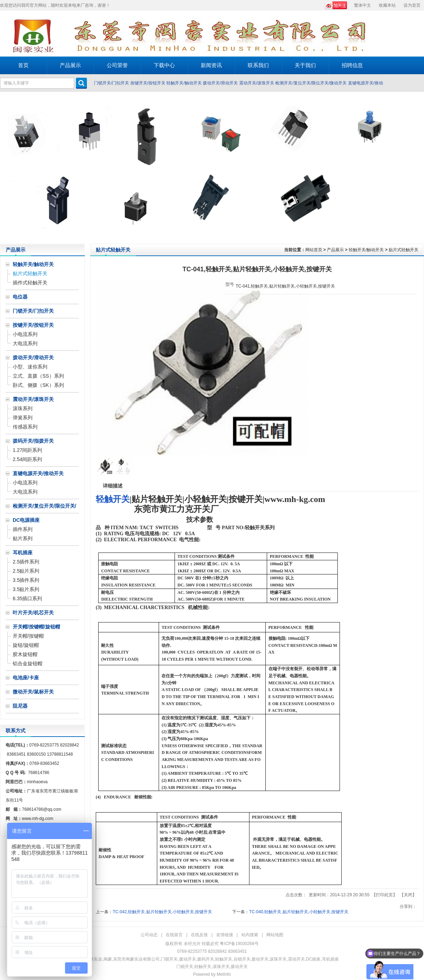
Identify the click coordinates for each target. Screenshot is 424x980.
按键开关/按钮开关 (148, 83)
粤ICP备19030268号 (239, 944)
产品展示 (335, 250)
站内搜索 (250, 935)
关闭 (408, 895)
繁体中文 (363, 5)
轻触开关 (113, 499)
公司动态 (149, 935)
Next (417, 168)
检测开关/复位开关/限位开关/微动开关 (311, 83)
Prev (7, 168)
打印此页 (384, 895)
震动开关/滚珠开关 (257, 83)
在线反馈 (199, 935)
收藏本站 (387, 5)
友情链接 (225, 935)
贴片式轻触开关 (404, 250)
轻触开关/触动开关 (184, 83)
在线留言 (174, 935)
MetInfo (224, 974)
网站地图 (275, 935)
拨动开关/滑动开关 (220, 83)
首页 (23, 65)
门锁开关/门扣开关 (111, 83)
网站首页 (314, 250)
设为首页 (412, 5)
